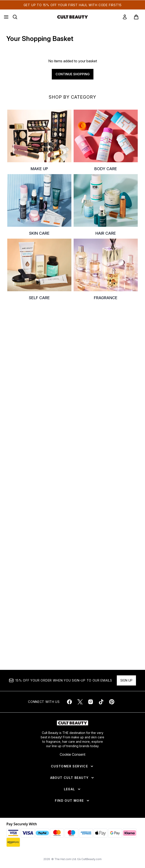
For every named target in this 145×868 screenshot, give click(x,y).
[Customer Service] (72, 766)
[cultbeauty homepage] (72, 17)
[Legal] (73, 789)
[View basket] (136, 17)
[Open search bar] (15, 17)
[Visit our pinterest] (112, 702)
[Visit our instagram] (91, 702)
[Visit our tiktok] (101, 702)
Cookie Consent (72, 754)
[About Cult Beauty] (73, 778)
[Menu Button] (6, 17)
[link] (125, 17)
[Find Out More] (72, 801)
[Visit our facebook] (69, 702)
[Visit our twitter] (80, 702)
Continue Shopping (73, 74)
